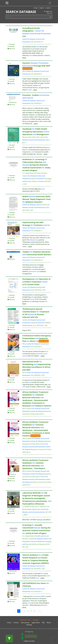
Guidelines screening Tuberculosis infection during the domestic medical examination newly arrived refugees (36, 165)
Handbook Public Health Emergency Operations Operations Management (36, 132)
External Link (12, 102)
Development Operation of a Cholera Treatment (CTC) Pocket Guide (36, 282)
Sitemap (29, 625)
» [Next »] (40, 611)
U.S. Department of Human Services (35, 173)
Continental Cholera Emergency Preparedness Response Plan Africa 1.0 (37, 338)
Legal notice (36, 623)
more (24, 58)
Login (36, 8)
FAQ (43, 623)
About (49, 623)
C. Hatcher (42, 507)
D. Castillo (26, 507)
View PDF (11, 46)
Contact (16, 623)
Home (9, 623)
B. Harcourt (34, 507)
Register (42, 8)
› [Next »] (37, 611)
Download (11, 44)
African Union (27, 137)
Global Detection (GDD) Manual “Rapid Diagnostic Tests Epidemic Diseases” (37, 199)
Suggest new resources (48, 12)
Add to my (11, 49)
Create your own (25, 620)
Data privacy (25, 623)
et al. (48, 507)
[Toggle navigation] (50, 3)
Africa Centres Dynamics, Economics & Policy (37, 411)
